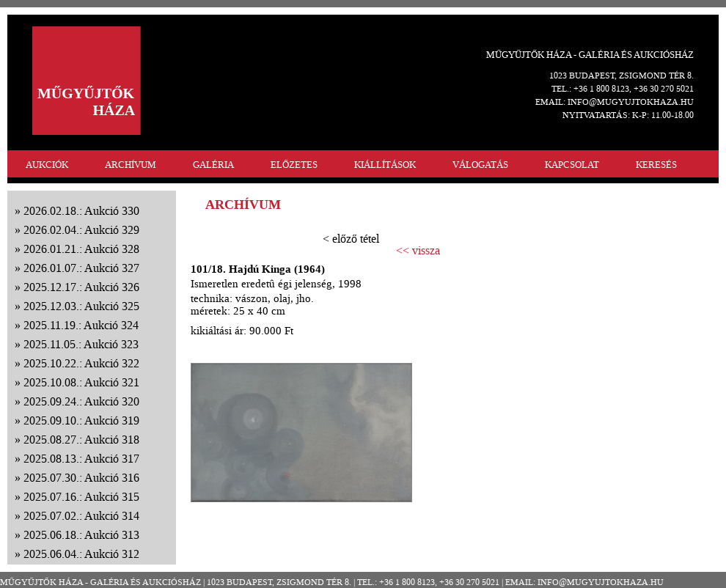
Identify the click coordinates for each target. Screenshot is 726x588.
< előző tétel (351, 239)
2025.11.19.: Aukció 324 (81, 325)
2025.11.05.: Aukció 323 (81, 344)
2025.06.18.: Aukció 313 (81, 535)
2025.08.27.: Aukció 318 (81, 440)
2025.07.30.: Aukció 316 (81, 478)
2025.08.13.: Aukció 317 (81, 459)
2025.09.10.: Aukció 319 (81, 420)
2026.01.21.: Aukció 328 (81, 249)
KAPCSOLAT (572, 165)
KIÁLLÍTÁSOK (385, 165)
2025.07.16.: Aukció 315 (81, 497)
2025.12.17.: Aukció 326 (81, 287)
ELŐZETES (294, 165)
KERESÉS (656, 165)
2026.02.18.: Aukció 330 (81, 211)
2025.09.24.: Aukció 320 (81, 401)
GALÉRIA (213, 165)
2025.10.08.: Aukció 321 (81, 382)
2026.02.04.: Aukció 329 (81, 230)
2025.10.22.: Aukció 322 (81, 363)
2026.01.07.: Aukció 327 (81, 268)
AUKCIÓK (47, 165)
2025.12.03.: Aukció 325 (81, 306)
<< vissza (418, 251)
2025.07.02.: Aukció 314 (81, 516)
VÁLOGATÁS (480, 165)
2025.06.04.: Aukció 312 (81, 554)
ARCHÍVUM (131, 165)
